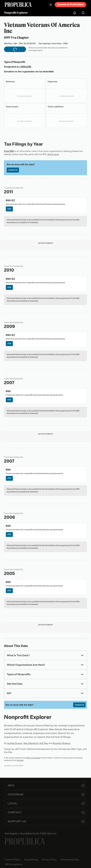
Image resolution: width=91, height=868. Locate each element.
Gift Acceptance (13, 864)
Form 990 (9, 151)
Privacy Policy (49, 860)
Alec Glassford (31, 743)
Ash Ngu (44, 743)
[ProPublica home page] (25, 841)
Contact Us (13, 170)
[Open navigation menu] (51, 5)
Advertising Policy (70, 860)
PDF (9, 209)
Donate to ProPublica (70, 4)
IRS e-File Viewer (33, 758)
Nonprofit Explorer (16, 13)
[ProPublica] (18, 5)
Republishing (31, 860)
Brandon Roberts (62, 743)
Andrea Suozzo (15, 743)
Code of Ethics (13, 860)
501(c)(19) (26, 67)
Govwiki (20, 760)
